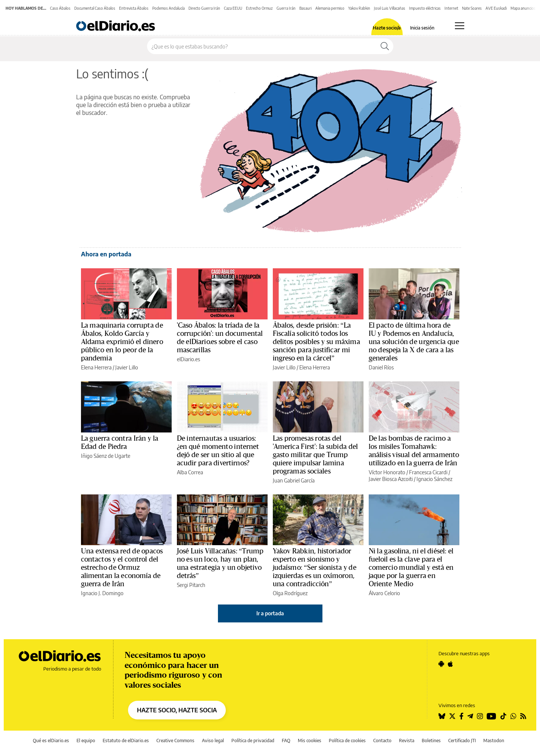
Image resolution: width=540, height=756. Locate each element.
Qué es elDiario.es (51, 741)
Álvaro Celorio (384, 593)
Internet (451, 8)
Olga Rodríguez (290, 593)
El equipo (86, 741)
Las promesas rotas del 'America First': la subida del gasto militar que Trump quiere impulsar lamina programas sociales (316, 455)
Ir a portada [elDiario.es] (270, 613)
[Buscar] (385, 46)
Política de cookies (347, 741)
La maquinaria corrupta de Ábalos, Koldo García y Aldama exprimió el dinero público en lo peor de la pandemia (122, 342)
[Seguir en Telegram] (470, 716)
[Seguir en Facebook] (461, 716)
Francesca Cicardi (428, 472)
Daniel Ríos (381, 367)
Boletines (431, 741)
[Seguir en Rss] (523, 716)
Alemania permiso (330, 8)
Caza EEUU (233, 8)
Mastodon (494, 741)
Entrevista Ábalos (134, 8)
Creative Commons (175, 741)
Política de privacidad (253, 741)
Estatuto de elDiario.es (126, 741)
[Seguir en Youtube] (491, 716)
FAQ (286, 741)
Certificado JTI (462, 741)
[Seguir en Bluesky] (442, 716)
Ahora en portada (106, 254)
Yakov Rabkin (359, 8)
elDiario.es (188, 359)
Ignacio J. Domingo (102, 593)
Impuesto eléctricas (425, 8)
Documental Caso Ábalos (95, 8)
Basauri (305, 8)
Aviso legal (213, 741)
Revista (407, 741)
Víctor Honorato (387, 472)
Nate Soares (472, 8)
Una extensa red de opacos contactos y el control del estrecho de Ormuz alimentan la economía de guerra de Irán (122, 568)
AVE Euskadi (496, 8)
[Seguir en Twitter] (452, 716)
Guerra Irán (286, 8)
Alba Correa (190, 472)
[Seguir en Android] (441, 664)
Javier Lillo (127, 367)
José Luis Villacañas (390, 8)
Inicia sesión (422, 28)
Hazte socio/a (387, 28)
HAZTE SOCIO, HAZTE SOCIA (177, 710)
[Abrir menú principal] (460, 26)
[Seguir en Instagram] (480, 716)
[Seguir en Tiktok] (503, 716)
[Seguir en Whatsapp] (514, 716)
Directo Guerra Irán (204, 8)
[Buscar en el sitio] (262, 46)
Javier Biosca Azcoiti (391, 479)
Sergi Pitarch (191, 585)
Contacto (382, 741)
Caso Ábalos (60, 8)
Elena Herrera (96, 367)
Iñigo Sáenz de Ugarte (106, 456)
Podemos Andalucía (168, 8)
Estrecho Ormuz (259, 8)
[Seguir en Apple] (450, 664)
